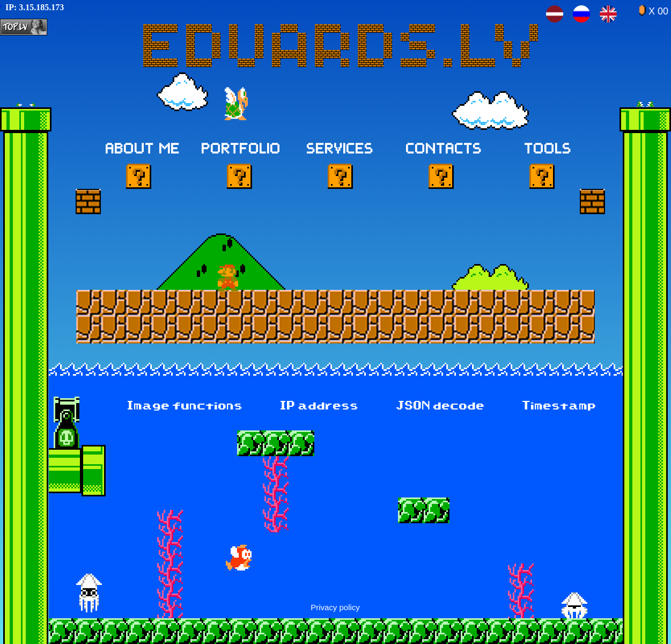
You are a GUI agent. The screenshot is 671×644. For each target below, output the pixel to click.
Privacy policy (335, 607)
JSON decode (441, 407)
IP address (320, 407)
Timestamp (559, 407)
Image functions (185, 407)
